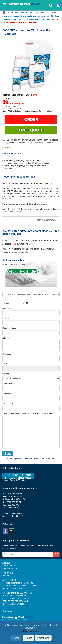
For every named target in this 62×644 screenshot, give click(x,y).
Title (4, 300)
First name (7, 318)
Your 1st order (9, 566)
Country (6, 374)
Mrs (7, 303)
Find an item (8, 573)
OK (56, 554)
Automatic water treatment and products (29, 12)
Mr (27, 303)
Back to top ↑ (8, 611)
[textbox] (31, 359)
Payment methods (10, 568)
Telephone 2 (8, 404)
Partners (6, 576)
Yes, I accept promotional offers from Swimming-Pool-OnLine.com (30, 459)
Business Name (9, 328)
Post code (7, 354)
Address (6, 338)
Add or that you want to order (28, 414)
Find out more (31, 631)
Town (5, 364)
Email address (9, 384)
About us (6, 563)
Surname (7, 308)
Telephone (7, 394)
